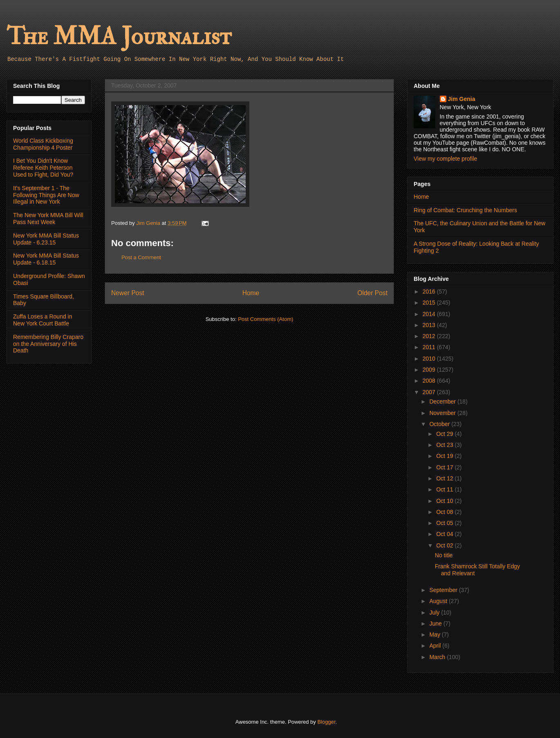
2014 (430, 314)
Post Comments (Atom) (265, 319)
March (438, 657)
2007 (430, 392)
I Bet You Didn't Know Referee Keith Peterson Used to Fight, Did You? (43, 168)
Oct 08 (445, 512)
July (435, 612)
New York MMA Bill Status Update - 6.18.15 (46, 259)
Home (251, 293)
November (443, 413)
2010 (430, 359)
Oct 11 (445, 489)
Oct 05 (445, 523)
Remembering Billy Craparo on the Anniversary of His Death (48, 344)
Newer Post (128, 293)
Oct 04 (445, 534)
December (443, 402)
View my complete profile (445, 159)
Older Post (372, 293)
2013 (430, 325)
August (439, 601)
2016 (430, 292)
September (444, 590)
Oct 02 (445, 545)
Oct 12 (445, 478)
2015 (430, 303)
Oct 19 (445, 456)
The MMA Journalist (119, 37)
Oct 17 (445, 467)
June (436, 624)
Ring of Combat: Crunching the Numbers (465, 210)
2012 (430, 336)
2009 (430, 370)
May (435, 635)
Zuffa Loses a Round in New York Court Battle (43, 320)
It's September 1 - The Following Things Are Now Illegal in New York (46, 195)
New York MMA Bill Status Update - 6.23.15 (46, 239)
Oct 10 (445, 501)
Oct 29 (445, 434)
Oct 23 (445, 445)
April (436, 646)
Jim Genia (462, 99)
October (440, 424)
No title (444, 555)
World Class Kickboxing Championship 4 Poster (43, 144)
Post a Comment (141, 257)
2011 (430, 347)
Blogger (326, 722)
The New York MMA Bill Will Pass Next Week (48, 219)
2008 (430, 381)
